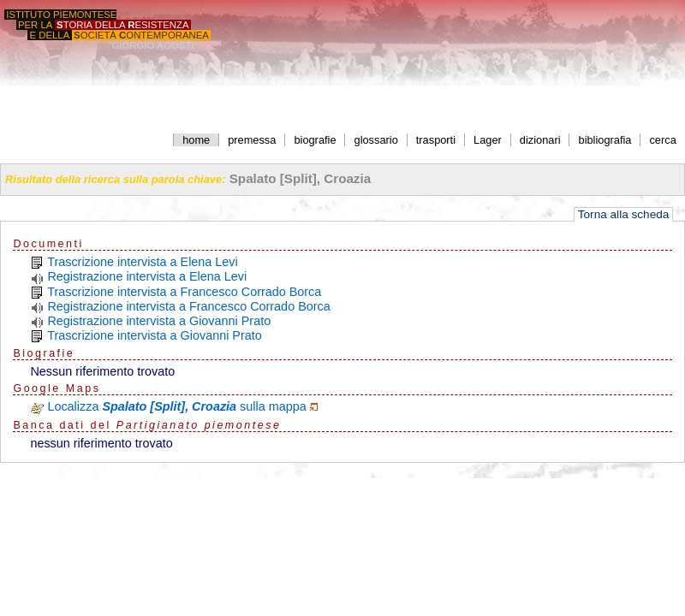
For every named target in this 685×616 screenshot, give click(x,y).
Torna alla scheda (624, 214)
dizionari (540, 140)
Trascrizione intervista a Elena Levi (143, 262)
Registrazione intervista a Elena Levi (147, 276)
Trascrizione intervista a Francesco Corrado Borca (184, 292)
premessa (252, 140)
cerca (662, 140)
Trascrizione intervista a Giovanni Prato (155, 335)
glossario (376, 140)
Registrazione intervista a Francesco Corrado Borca (188, 306)
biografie (315, 140)
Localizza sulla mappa (176, 406)
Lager (488, 140)
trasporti (436, 140)
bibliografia (605, 140)
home (196, 140)
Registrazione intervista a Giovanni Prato (159, 321)
